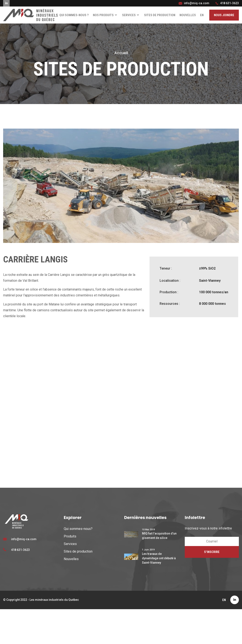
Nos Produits (105, 15)
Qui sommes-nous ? (74, 15)
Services (131, 15)
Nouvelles (188, 15)
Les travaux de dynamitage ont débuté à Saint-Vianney (159, 558)
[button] (224, 15)
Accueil (121, 53)
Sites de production (160, 15)
